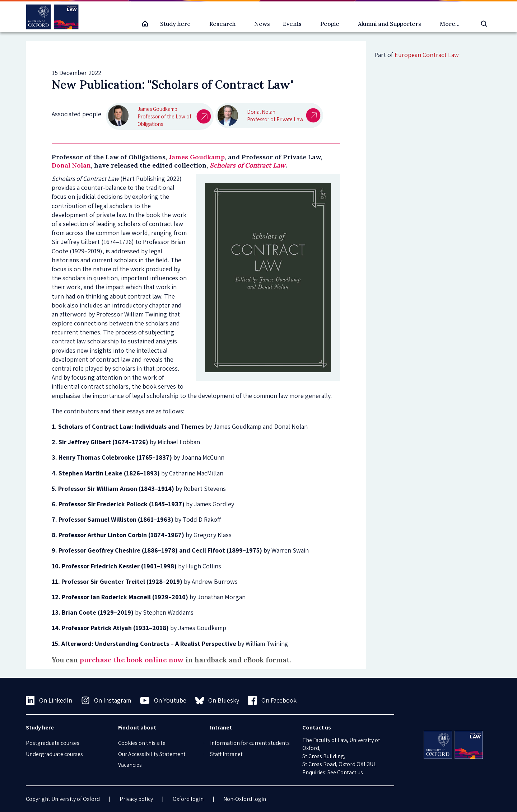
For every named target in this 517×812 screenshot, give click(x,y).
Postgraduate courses (53, 743)
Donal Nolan (71, 165)
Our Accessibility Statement (152, 754)
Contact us (350, 772)
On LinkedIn (49, 700)
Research (222, 24)
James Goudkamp (197, 157)
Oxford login (188, 799)
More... (450, 24)
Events (292, 24)
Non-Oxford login (245, 799)
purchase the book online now (132, 660)
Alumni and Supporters (390, 24)
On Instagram (106, 700)
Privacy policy (136, 799)
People (330, 24)
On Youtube (163, 700)
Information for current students (250, 743)
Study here (175, 24)
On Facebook (272, 700)
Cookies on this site (142, 743)
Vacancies (130, 765)
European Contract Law (427, 55)
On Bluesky (217, 700)
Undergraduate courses (54, 754)
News (262, 24)
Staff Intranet (226, 754)
